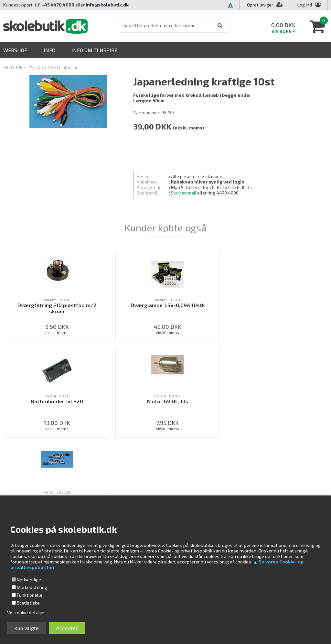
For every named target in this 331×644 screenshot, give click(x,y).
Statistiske (28, 603)
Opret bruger (265, 5)
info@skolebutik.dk (107, 5)
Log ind (305, 5)
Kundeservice (217, 484)
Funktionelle (30, 595)
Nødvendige (29, 579)
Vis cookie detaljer (26, 612)
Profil (208, 491)
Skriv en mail (184, 193)
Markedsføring (32, 587)
